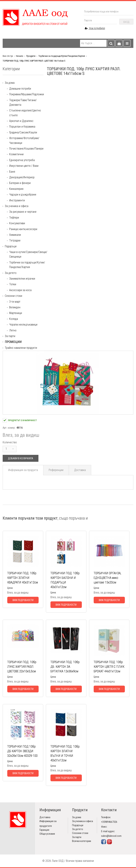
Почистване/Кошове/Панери (26, 149)
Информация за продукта (23, 470)
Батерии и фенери (20, 183)
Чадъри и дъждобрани (23, 195)
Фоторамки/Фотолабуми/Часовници (24, 140)
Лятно (13, 330)
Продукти (31, 56)
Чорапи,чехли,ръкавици (23, 325)
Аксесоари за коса (20, 290)
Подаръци (11, 246)
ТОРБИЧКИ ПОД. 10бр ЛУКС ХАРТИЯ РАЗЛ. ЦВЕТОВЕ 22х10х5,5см (22, 667)
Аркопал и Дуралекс (21, 121)
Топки (13, 284)
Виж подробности (23, 600)
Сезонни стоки (13, 296)
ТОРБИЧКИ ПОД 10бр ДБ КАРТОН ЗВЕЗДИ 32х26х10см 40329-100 (22, 751)
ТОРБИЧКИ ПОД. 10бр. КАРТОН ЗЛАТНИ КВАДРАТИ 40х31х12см (23, 578)
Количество (10, 442)
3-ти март (15, 302)
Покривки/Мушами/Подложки (27, 94)
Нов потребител (95, 28)
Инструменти (17, 200)
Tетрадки (15, 240)
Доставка (80, 470)
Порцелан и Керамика (22, 127)
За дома (10, 83)
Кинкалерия (16, 189)
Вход (126, 22)
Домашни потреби (20, 89)
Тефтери (14, 218)
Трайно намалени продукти (21, 348)
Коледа (14, 319)
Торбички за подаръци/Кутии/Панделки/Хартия (62, 56)
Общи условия (47, 834)
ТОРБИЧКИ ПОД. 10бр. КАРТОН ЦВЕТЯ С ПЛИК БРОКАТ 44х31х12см (109, 667)
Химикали (15, 235)
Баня (12, 172)
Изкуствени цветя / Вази (24, 166)
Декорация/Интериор (22, 177)
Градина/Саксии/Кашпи (23, 132)
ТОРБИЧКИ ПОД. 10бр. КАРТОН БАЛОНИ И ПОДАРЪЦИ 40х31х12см (65, 580)
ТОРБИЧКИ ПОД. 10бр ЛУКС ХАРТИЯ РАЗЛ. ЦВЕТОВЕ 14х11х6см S (34, 61)
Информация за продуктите (48, 823)
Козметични (16, 154)
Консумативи (17, 223)
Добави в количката (21, 458)
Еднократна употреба (22, 160)
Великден (15, 307)
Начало (20, 56)
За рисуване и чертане (23, 212)
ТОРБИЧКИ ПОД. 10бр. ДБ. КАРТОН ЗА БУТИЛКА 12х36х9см (65, 667)
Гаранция (44, 830)
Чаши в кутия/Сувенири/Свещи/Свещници (28, 254)
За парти (10, 336)
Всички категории (82, 841)
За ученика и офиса (17, 206)
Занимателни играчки (22, 279)
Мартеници (16, 313)
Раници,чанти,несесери (23, 229)
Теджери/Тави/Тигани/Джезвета (23, 102)
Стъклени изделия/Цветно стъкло (25, 113)
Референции (56, 470)
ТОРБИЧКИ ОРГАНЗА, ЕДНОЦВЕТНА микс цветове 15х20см (107, 578)
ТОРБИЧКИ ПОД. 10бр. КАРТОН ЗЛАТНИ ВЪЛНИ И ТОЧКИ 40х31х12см (65, 753)
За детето (11, 273)
